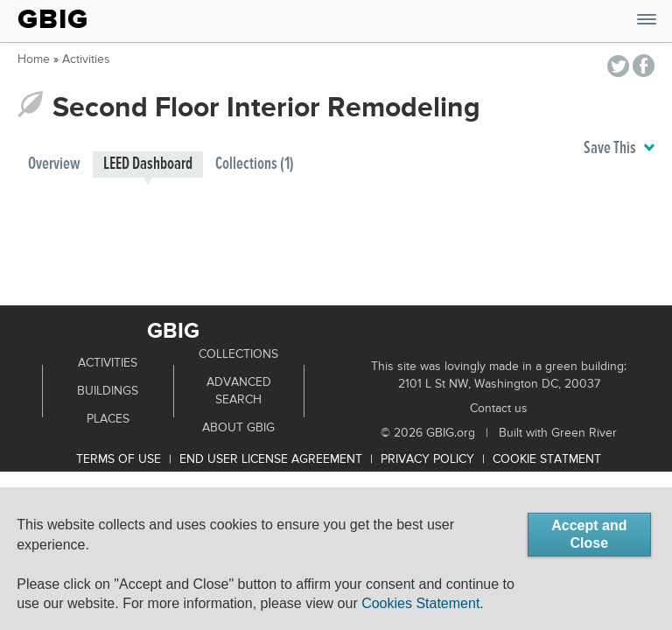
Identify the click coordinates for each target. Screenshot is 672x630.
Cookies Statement (420, 603)
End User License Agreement (271, 459)
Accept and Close (589, 534)
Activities (86, 59)
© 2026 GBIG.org (428, 433)
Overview (54, 164)
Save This (619, 149)
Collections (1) (255, 164)
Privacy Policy (427, 459)
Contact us (499, 409)
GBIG (53, 19)
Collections (238, 354)
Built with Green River (558, 433)
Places (108, 419)
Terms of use (119, 459)
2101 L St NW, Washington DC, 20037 (499, 384)
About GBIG (238, 428)
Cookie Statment (547, 459)
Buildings (108, 391)
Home (34, 59)
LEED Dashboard (148, 164)
